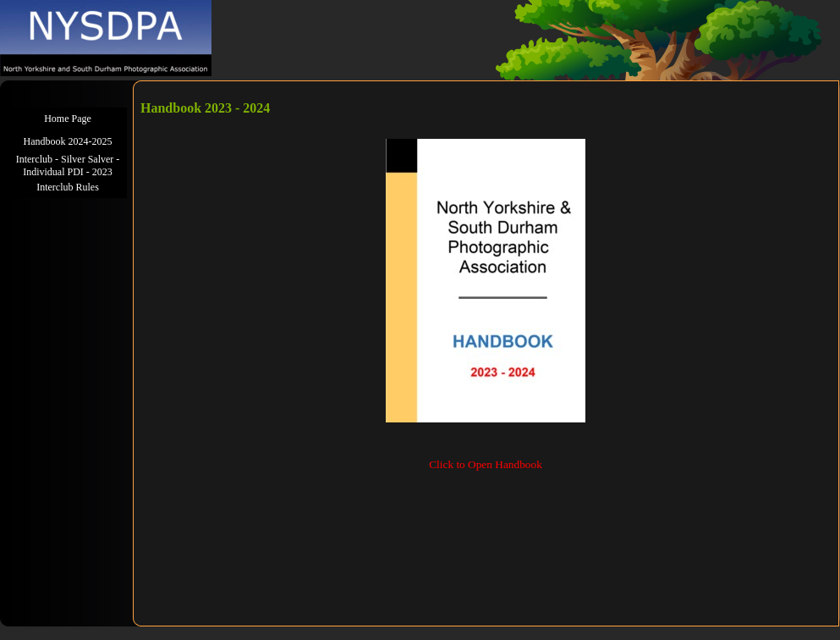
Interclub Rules (68, 187)
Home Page (68, 119)
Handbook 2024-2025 (68, 141)
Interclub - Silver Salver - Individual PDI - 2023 (68, 166)
